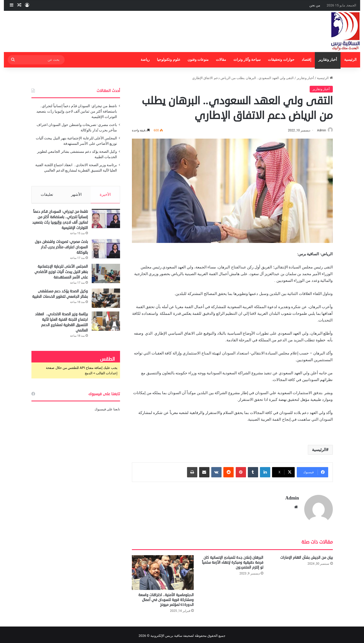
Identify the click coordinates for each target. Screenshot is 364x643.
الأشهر (76, 194)
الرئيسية (350, 60)
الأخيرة (105, 194)
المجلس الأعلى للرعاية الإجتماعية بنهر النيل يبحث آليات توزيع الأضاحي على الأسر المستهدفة (61, 274)
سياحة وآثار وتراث (247, 60)
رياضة (145, 60)
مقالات (221, 60)
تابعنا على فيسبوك (107, 412)
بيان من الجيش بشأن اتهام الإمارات (307, 555)
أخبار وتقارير (328, 60)
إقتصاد (306, 60)
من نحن (315, 5)
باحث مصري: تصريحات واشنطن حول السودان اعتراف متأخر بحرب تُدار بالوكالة (61, 249)
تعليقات (47, 194)
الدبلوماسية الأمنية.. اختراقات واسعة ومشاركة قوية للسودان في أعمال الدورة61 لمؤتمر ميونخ (166, 598)
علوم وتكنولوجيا (169, 60)
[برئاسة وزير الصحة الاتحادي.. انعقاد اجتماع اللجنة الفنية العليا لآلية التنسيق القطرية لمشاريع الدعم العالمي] (106, 323)
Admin (319, 130)
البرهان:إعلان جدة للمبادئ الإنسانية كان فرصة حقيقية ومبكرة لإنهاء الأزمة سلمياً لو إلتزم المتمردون (233, 560)
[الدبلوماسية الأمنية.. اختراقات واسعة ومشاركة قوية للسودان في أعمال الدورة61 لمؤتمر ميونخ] (163, 570)
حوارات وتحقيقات (281, 60)
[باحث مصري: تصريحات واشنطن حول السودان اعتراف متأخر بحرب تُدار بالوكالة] (106, 251)
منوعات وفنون (198, 60)
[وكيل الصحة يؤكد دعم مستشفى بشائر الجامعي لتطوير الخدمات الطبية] (106, 301)
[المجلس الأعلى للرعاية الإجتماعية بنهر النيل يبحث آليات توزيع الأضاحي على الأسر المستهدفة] (106, 276)
